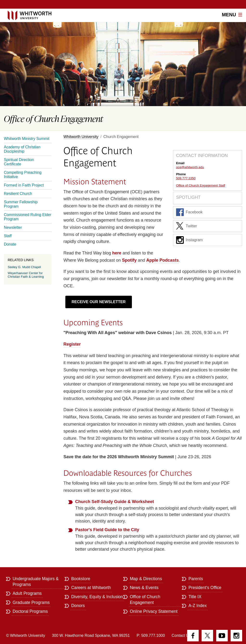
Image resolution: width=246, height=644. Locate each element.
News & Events (144, 588)
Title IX (195, 597)
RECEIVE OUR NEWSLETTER (99, 302)
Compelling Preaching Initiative (23, 175)
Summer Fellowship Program (21, 204)
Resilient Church (18, 194)
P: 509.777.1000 (151, 635)
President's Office (205, 588)
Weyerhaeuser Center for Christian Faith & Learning (26, 275)
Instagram (189, 240)
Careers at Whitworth (91, 588)
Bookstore (81, 579)
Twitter (187, 226)
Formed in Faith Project (24, 185)
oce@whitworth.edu (190, 167)
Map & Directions (146, 579)
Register (72, 344)
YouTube (222, 636)
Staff (8, 236)
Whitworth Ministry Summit (27, 139)
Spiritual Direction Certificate (19, 162)
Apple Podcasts (163, 260)
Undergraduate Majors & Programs (36, 582)
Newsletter (13, 227)
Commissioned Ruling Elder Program (28, 217)
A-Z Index (197, 606)
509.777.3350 (186, 178)
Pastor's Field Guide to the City (107, 530)
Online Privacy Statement (154, 611)
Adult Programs (27, 593)
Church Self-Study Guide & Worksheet (115, 502)
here (117, 253)
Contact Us (181, 635)
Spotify (129, 260)
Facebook (189, 212)
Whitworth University (81, 137)
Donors (78, 606)
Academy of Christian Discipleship (22, 149)
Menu (232, 15)
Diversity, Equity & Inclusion (97, 597)
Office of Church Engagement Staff (201, 185)
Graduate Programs (31, 602)
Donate (10, 244)
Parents (196, 579)
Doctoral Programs (30, 611)
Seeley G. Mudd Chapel (24, 267)
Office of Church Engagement (145, 600)
